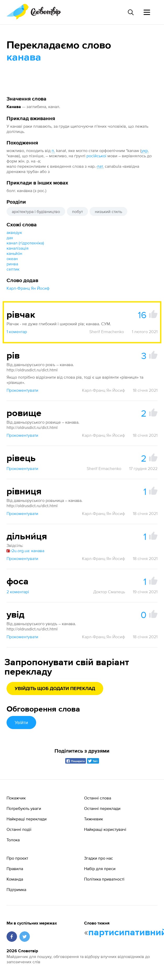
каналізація (18, 248)
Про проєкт (17, 858)
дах (10, 238)
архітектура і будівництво (36, 211)
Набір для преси (100, 869)
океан (12, 259)
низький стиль (108, 211)
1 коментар (17, 332)
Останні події (19, 829)
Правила (15, 869)
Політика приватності (104, 879)
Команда (15, 879)
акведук (14, 232)
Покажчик (16, 798)
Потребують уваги (24, 808)
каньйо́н (14, 253)
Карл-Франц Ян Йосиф (28, 288)
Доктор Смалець (109, 592)
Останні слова (98, 798)
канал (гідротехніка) (25, 243)
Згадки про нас (99, 858)
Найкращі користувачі (105, 829)
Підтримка (16, 889)
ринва (12, 264)
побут (77, 211)
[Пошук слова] (130, 12)
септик (13, 269)
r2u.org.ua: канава (25, 551)
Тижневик (94, 819)
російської (96, 156)
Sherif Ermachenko (107, 332)
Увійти (21, 722)
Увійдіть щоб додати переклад (55, 689)
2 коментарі (18, 592)
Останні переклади (102, 808)
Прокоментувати (22, 390)
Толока (13, 840)
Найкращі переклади (27, 819)
